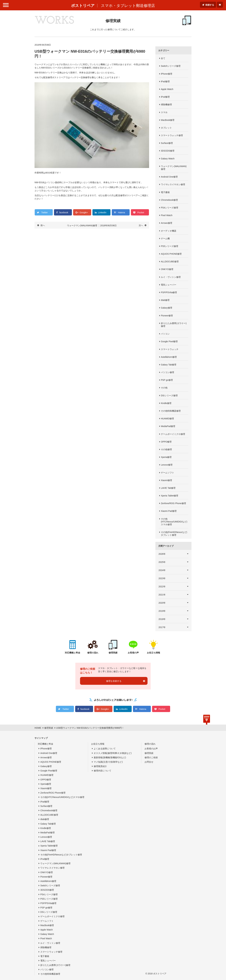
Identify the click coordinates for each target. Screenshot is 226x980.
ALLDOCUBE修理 (170, 262)
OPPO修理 (166, 442)
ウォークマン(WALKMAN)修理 (174, 168)
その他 (164, 388)
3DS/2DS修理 (168, 151)
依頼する (210, 5)
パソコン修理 (167, 372)
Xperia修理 (166, 457)
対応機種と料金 (46, 744)
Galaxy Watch (168, 159)
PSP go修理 (167, 380)
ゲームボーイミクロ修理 (173, 434)
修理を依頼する (114, 681)
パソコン (165, 334)
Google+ (84, 212)
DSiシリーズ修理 (169, 396)
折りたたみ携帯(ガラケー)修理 (174, 325)
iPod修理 (165, 97)
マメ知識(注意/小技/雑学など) (108, 762)
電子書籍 (165, 192)
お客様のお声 (151, 749)
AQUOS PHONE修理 (171, 254)
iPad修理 (165, 81)
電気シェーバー (169, 285)
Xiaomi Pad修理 (169, 511)
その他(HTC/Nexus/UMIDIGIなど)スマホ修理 (174, 522)
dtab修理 (165, 300)
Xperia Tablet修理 (169, 496)
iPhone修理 (167, 74)
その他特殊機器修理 (171, 411)
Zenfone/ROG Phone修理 (173, 503)
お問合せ (149, 762)
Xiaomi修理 (166, 480)
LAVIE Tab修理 (168, 488)
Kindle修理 (166, 403)
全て (163, 58)
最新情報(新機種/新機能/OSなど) (110, 757)
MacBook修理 (168, 120)
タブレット (166, 128)
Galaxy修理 (167, 308)
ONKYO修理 (167, 269)
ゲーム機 (165, 238)
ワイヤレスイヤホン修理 (173, 184)
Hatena (121, 212)
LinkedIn (102, 212)
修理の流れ (150, 744)
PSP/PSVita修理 (169, 292)
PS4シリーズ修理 (169, 208)
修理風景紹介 (100, 766)
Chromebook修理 (169, 200)
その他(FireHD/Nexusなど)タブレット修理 (174, 534)
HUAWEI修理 (167, 419)
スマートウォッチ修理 (172, 135)
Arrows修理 (167, 223)
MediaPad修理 (168, 426)
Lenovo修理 (167, 465)
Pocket (141, 212)
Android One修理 (169, 177)
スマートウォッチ (170, 349)
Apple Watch (167, 89)
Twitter (44, 212)
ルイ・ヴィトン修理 (171, 277)
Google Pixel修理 (169, 341)
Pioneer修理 (167, 316)
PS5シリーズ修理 (169, 246)
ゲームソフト (167, 473)
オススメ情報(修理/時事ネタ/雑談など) (113, 753)
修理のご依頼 (151, 757)
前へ (43, 225)
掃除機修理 (166, 105)
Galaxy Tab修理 (169, 365)
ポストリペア (83, 6)
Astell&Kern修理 (169, 357)
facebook (64, 212)
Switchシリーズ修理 (171, 66)
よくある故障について (105, 749)
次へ (141, 225)
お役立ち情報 (98, 744)
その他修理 (166, 449)
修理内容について (102, 771)
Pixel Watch (167, 215)
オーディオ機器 (169, 231)
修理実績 (149, 753)
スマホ (164, 112)
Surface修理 (167, 143)
